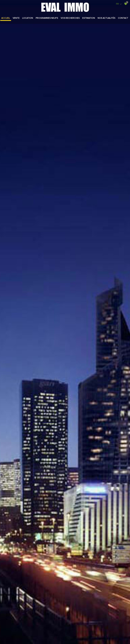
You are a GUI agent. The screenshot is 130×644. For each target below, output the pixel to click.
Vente (16, 18)
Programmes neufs (47, 18)
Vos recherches (70, 18)
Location (28, 18)
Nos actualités (106, 18)
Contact (123, 18)
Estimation (89, 18)
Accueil (6, 18)
